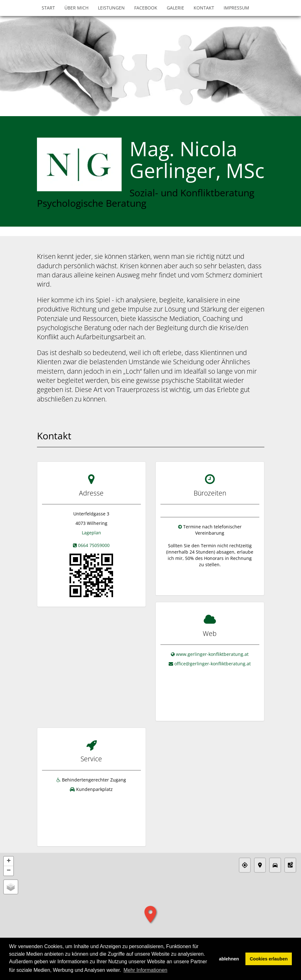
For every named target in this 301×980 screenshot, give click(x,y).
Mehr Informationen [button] (145, 970)
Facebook (146, 8)
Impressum (236, 8)
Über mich (76, 8)
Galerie (175, 8)
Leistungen (111, 8)
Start (48, 8)
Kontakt (204, 8)
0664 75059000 (94, 545)
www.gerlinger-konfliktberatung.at (212, 651)
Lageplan (91, 533)
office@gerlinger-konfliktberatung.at (213, 660)
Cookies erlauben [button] (269, 959)
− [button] (9, 852)
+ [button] (9, 843)
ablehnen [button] (229, 959)
